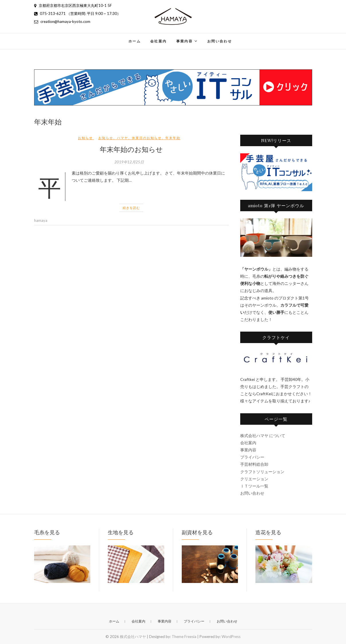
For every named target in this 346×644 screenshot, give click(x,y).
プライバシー (252, 457)
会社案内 (159, 41)
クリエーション (254, 479)
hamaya (41, 220)
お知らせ (85, 138)
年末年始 (173, 138)
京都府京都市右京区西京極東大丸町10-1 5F (73, 5)
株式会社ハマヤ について (263, 435)
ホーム (135, 41)
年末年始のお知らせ (131, 149)
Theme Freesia (184, 637)
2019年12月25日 (129, 162)
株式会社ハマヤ (133, 637)
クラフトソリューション (262, 472)
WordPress (231, 637)
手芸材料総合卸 (254, 464)
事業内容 (185, 41)
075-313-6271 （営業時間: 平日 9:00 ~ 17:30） (77, 13)
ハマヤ (123, 138)
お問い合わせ (220, 41)
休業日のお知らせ (147, 138)
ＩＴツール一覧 (254, 486)
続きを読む (131, 208)
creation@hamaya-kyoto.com (62, 21)
